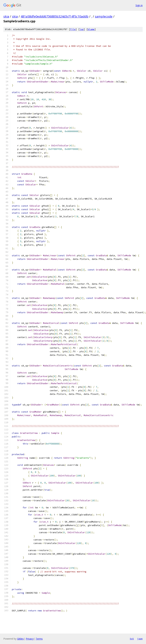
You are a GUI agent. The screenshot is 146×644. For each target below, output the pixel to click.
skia (6, 16)
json (140, 639)
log (82, 29)
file (73, 29)
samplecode (104, 16)
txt (132, 639)
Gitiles (20, 639)
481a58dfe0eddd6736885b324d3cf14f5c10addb (55, 16)
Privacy (30, 639)
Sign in (139, 5)
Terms (39, 639)
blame (91, 29)
